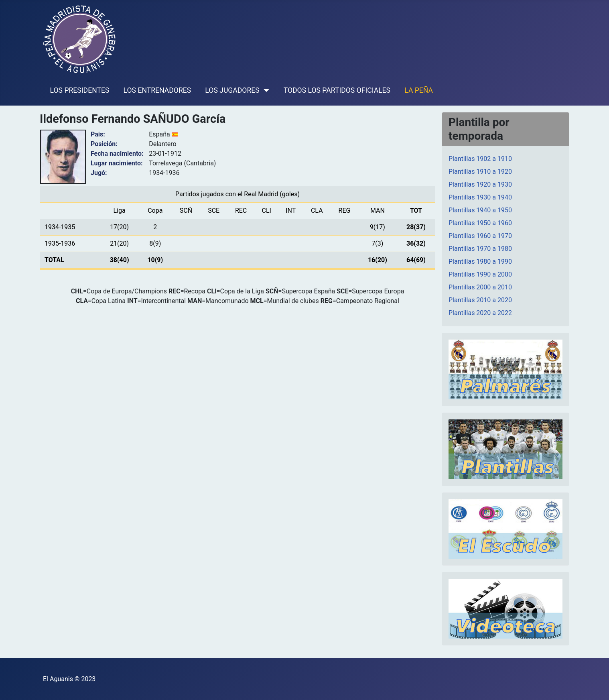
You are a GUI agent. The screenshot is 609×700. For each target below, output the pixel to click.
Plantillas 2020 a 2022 (480, 313)
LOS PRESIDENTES (80, 90)
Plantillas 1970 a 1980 (480, 249)
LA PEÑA (419, 90)
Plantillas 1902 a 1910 (480, 159)
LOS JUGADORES (232, 90)
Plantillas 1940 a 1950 (480, 210)
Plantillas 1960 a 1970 (480, 236)
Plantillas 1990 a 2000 (480, 274)
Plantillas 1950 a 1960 (480, 223)
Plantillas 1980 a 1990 (480, 261)
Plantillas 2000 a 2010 (480, 287)
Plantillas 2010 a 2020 (480, 300)
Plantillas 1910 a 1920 (480, 172)
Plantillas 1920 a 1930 (480, 184)
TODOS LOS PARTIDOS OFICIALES (337, 90)
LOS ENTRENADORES (157, 90)
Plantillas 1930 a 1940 (480, 197)
